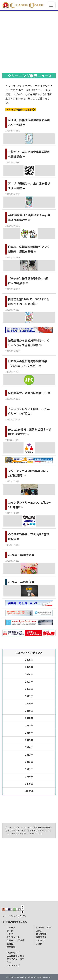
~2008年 (29, 791)
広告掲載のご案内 (15, 956)
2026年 (29, 660)
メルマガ (40, 940)
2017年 (29, 725)
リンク (10, 934)
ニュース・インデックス (29, 652)
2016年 (29, 733)
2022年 (29, 689)
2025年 (29, 667)
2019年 (29, 711)
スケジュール (13, 937)
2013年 (29, 755)
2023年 (29, 682)
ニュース (11, 927)
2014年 (29, 747)
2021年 (29, 696)
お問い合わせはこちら (15, 922)
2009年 (29, 784)
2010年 (29, 776)
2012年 (29, 762)
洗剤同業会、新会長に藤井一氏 (29, 393)
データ (10, 931)
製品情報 (11, 947)
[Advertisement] (29, 42)
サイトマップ (13, 965)
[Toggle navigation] (51, 5)
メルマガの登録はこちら (21, 109)
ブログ (39, 944)
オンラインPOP (43, 927)
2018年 (29, 718)
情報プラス (41, 937)
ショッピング (13, 952)
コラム (39, 931)
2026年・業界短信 (21, 582)
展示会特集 (41, 934)
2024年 (29, 674)
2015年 (29, 740)
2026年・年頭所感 (21, 555)
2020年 (29, 703)
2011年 (29, 769)
